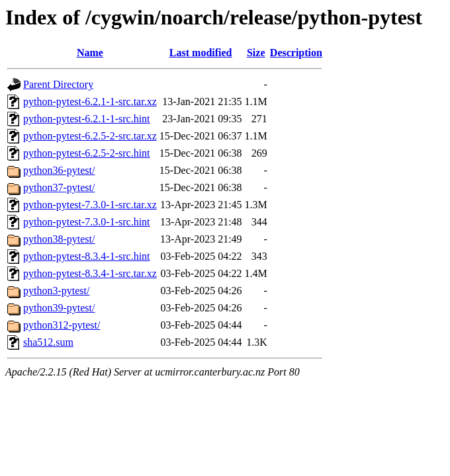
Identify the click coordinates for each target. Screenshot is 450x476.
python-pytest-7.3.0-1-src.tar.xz (90, 205)
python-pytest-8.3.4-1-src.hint (87, 256)
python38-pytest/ (59, 239)
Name (90, 53)
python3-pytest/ (56, 291)
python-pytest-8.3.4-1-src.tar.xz (90, 273)
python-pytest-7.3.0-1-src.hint (87, 222)
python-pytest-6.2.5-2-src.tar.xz (90, 136)
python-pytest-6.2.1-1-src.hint (87, 119)
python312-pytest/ (62, 325)
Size (256, 53)
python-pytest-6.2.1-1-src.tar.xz (90, 101)
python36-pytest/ (59, 170)
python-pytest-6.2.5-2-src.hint (87, 153)
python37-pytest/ (59, 187)
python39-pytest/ (59, 308)
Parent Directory (58, 84)
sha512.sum (48, 342)
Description (296, 53)
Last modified (201, 53)
